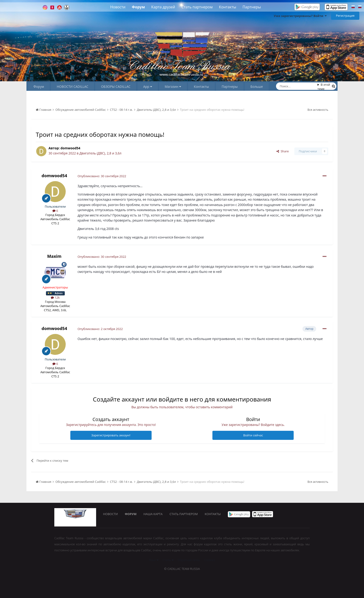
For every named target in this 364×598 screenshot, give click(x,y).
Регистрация (345, 16)
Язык (154, 560)
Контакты (227, 7)
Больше (257, 87)
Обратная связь (189, 560)
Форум (138, 7)
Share (283, 151)
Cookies (210, 560)
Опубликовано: (102, 176)
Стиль (168, 560)
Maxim (54, 256)
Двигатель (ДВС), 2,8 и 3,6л (100, 153)
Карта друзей (163, 7)
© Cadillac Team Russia (182, 569)
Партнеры (252, 7)
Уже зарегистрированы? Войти (300, 16)
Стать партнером (197, 7)
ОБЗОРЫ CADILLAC (116, 87)
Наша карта (153, 514)
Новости (118, 7)
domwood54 (70, 148)
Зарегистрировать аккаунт (111, 435)
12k (55, 297)
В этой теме (324, 87)
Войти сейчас (253, 435)
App (148, 87)
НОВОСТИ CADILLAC (72, 87)
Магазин (173, 87)
